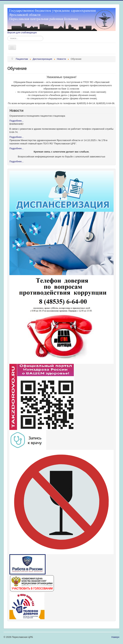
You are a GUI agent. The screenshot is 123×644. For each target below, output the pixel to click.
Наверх (115, 637)
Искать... (8, 36)
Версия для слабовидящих (22, 33)
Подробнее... (16, 121)
